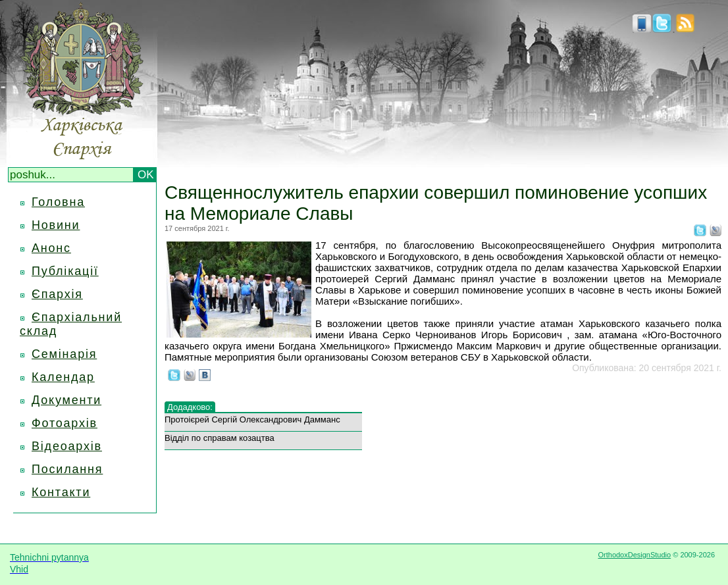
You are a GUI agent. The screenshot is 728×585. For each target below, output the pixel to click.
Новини (56, 225)
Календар (63, 377)
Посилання (67, 469)
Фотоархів (65, 423)
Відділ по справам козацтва (220, 438)
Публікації (65, 271)
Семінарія (64, 354)
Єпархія (57, 294)
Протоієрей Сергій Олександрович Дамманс (252, 420)
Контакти (61, 492)
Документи (66, 400)
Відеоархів (67, 446)
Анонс (51, 248)
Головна (58, 202)
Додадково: (190, 407)
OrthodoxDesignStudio (634, 555)
